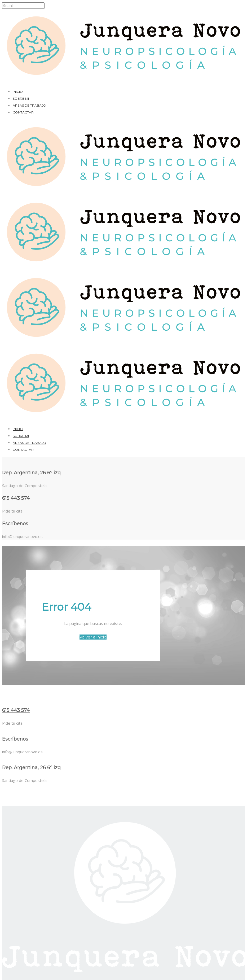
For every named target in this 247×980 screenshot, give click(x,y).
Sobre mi (21, 99)
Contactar (23, 112)
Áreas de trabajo (29, 105)
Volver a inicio (93, 637)
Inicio (18, 92)
